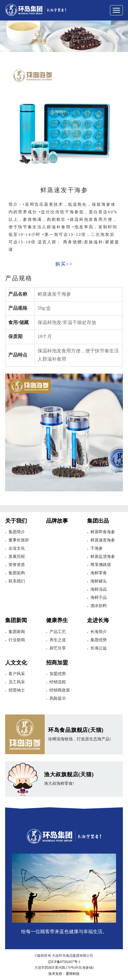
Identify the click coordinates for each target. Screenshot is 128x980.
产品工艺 (58, 632)
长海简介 (99, 632)
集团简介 (17, 532)
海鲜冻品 (99, 589)
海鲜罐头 (99, 581)
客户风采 (17, 674)
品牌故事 (57, 521)
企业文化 (17, 548)
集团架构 (17, 573)
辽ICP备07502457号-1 (64, 962)
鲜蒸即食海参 (103, 532)
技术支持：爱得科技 (64, 974)
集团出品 (98, 521)
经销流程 (58, 682)
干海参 (97, 548)
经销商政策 (60, 690)
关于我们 (16, 521)
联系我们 (17, 581)
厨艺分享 (58, 648)
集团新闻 (16, 620)
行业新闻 (17, 640)
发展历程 (17, 556)
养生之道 (58, 640)
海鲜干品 (99, 598)
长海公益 (99, 648)
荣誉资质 (17, 565)
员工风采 (17, 682)
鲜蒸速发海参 (103, 540)
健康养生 (57, 620)
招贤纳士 (17, 690)
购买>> (64, 264)
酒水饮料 (99, 606)
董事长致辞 (19, 540)
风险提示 (58, 698)
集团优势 (99, 640)
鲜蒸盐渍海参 (103, 556)
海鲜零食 (99, 573)
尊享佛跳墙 (101, 565)
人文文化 (16, 663)
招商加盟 (57, 663)
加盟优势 (58, 674)
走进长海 (98, 620)
